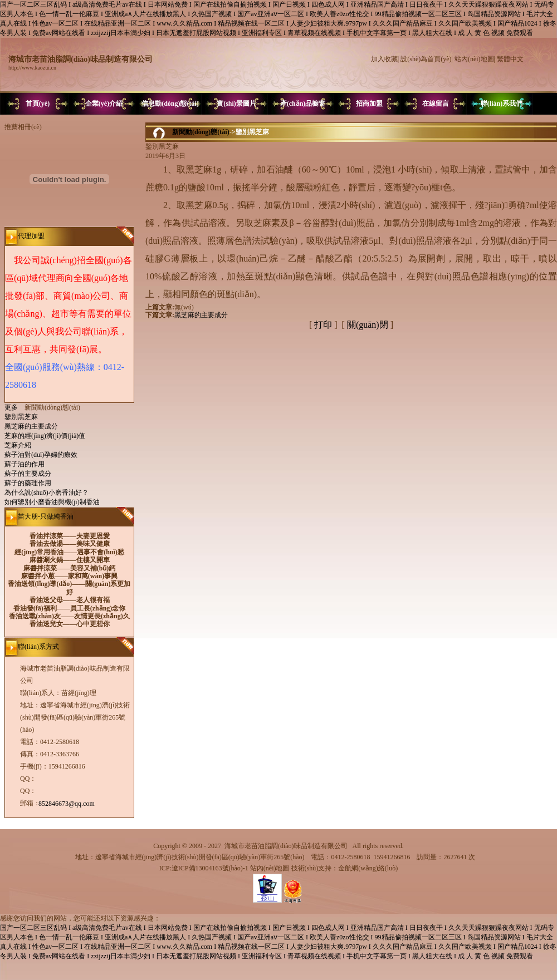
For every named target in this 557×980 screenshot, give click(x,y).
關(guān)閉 (368, 325)
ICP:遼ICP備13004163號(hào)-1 (204, 868)
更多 (14, 407)
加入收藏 (384, 59)
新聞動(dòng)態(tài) (201, 132)
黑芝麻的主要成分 (31, 426)
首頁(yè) (38, 104)
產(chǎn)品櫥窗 (303, 104)
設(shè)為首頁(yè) (426, 59)
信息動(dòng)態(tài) (170, 104)
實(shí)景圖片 (236, 104)
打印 (323, 325)
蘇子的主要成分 (28, 474)
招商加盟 (369, 104)
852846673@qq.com (67, 804)
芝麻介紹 (18, 445)
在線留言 (436, 104)
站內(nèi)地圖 (474, 59)
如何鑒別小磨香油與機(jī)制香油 (52, 502)
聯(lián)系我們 (502, 104)
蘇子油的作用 (25, 464)
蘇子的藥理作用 (28, 483)
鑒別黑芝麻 (21, 417)
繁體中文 (510, 59)
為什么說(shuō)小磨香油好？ (47, 493)
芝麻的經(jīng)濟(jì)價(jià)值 (45, 436)
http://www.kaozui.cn (32, 68)
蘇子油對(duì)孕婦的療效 (41, 455)
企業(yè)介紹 (104, 104)
